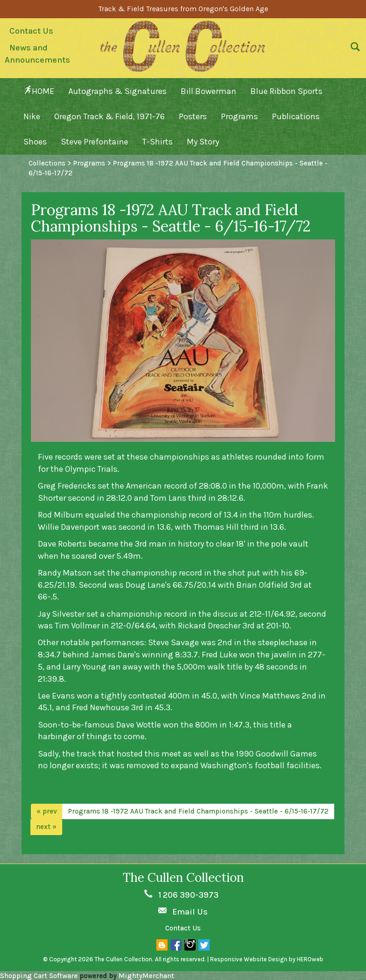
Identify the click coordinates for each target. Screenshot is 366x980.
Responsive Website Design (249, 959)
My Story (203, 142)
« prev (47, 811)
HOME (39, 91)
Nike (32, 116)
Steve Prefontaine (95, 142)
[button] (353, 49)
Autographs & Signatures (117, 91)
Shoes (35, 142)
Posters (193, 116)
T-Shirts (157, 142)
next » (46, 827)
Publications (296, 116)
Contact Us (31, 31)
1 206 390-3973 (188, 895)
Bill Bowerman (209, 91)
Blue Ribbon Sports (286, 91)
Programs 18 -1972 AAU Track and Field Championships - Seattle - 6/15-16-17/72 (198, 811)
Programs (239, 116)
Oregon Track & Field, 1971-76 (110, 116)
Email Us (190, 912)
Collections (47, 163)
